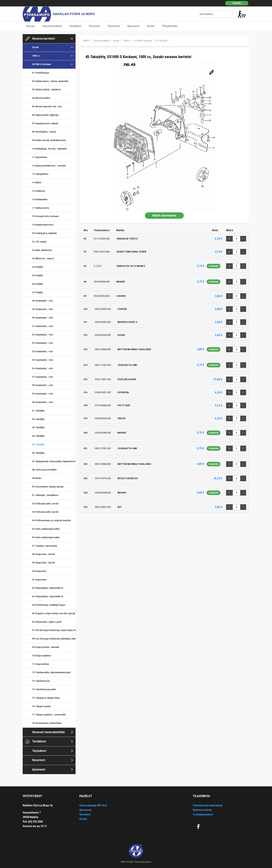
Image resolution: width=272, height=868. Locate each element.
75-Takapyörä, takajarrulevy (46, 698)
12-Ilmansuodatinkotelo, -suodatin (49, 166)
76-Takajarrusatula (41, 706)
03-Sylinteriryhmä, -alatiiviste (46, 90)
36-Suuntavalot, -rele (42, 368)
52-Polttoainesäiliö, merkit (45, 504)
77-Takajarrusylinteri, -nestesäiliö (49, 715)
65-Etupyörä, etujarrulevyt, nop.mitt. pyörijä (54, 613)
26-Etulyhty (37, 284)
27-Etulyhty (37, 292)
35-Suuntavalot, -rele (42, 360)
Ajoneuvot (133, 26)
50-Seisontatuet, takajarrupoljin (48, 487)
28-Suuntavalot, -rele (42, 301)
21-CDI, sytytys (39, 242)
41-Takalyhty (38, 411)
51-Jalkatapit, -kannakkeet (45, 495)
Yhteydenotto (170, 26)
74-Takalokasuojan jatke (44, 689)
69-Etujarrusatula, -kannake (46, 647)
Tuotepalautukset (203, 814)
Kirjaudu (237, 3)
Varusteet (94, 26)
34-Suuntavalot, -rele (42, 351)
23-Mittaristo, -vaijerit (43, 259)
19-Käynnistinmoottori (43, 225)
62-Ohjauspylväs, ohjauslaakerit (48, 588)
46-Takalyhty (38, 453)
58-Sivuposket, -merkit (43, 554)
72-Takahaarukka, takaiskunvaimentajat (51, 672)
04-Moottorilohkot (41, 98)
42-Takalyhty (38, 419)
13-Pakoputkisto (40, 174)
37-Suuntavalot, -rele (42, 377)
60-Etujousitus (39, 571)
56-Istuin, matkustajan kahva (46, 537)
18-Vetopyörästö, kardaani (45, 216)
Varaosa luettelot (44, 39)
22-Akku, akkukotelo (42, 250)
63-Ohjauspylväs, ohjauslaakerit (48, 596)
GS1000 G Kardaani (41, 64)
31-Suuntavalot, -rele (42, 326)
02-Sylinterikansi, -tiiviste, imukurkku (50, 81)
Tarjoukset (114, 26)
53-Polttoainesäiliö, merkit (45, 512)
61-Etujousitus (39, 580)
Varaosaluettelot (52, 26)
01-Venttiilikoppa (41, 73)
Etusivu (31, 26)
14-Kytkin (37, 183)
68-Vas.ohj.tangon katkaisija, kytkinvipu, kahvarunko (54, 639)
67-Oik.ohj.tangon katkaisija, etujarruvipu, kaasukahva (54, 630)
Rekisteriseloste (202, 810)
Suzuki (35, 47)
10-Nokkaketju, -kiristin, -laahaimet (49, 149)
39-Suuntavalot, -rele (42, 394)
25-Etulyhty (37, 276)
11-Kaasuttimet (40, 157)
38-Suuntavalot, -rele (42, 385)
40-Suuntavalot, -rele (42, 402)
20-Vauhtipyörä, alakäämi (44, 233)
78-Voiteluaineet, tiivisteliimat (47, 723)
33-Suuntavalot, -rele (42, 343)
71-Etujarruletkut (41, 664)
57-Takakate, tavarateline (45, 546)
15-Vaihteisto (39, 191)
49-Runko (37, 478)
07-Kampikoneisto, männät (45, 124)
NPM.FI (87, 41)
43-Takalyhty (38, 427)
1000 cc (36, 56)
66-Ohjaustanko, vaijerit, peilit (47, 622)
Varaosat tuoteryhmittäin (48, 732)
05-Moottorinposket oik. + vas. (47, 107)
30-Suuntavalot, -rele (42, 318)
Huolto (151, 26)
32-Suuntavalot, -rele (42, 335)
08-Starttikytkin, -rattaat (44, 132)
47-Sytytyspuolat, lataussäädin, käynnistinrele (54, 461)
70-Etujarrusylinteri (42, 656)
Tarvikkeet (75, 26)
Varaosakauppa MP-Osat (93, 805)
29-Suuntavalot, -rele (42, 309)
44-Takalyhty (38, 436)
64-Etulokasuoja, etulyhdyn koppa (49, 605)
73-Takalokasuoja (41, 681)
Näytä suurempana (164, 215)
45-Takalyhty (38, 444)
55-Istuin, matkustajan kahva (46, 529)
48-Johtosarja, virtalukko (44, 470)
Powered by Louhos (143, 862)
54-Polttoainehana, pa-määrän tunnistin (51, 520)
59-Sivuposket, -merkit (43, 563)
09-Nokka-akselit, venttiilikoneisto (49, 140)
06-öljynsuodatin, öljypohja (45, 115)
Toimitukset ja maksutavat (208, 805)
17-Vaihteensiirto (41, 208)
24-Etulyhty (37, 267)
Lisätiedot (214, 266)
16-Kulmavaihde (40, 200)
